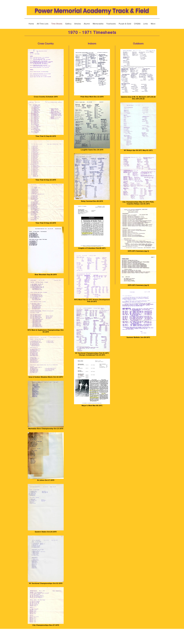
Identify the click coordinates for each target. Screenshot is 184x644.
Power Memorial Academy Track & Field (92, 11)
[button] (137, 24)
